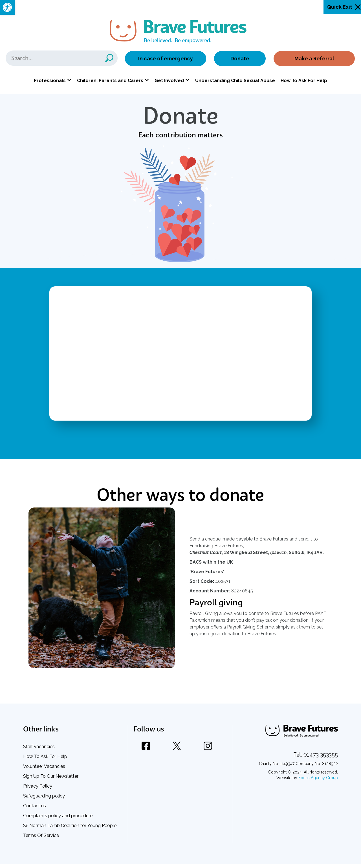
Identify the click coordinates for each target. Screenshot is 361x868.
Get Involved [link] (169, 82)
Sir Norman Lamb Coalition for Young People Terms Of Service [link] (70, 834)
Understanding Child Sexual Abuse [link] (235, 82)
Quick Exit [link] (340, 7)
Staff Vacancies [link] (39, 750)
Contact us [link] (35, 809)
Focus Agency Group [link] (318, 781)
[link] (7, 7)
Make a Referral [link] (314, 60)
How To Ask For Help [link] (304, 82)
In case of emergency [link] (166, 60)
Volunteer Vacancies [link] (44, 770)
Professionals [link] (50, 82)
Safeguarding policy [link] (44, 800)
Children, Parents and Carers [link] (110, 82)
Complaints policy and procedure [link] (58, 819)
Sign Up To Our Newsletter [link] (51, 780)
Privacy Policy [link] (38, 790)
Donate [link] (240, 60)
